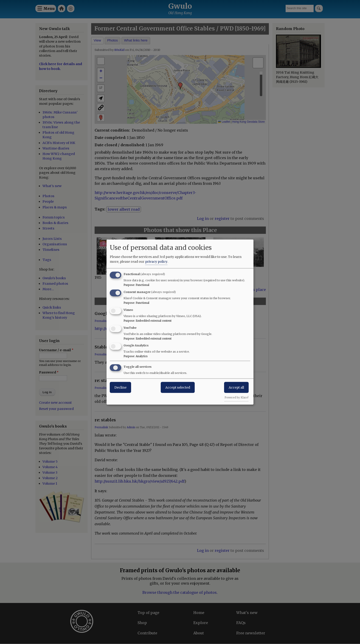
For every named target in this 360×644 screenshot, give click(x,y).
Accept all (236, 387)
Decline (120, 387)
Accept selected (178, 387)
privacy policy (156, 262)
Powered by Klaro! (236, 398)
